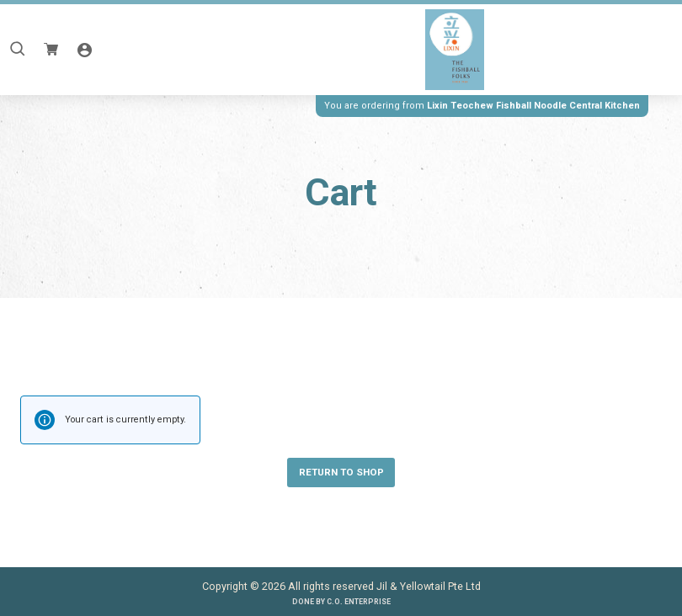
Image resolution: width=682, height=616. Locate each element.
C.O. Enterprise (359, 602)
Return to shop (341, 472)
